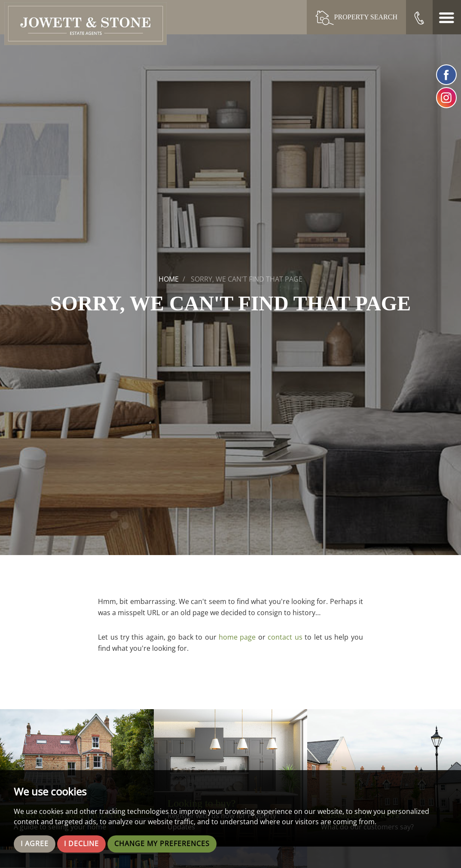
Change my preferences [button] (162, 844)
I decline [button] (81, 844)
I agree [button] (35, 844)
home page (237, 637)
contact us (285, 637)
